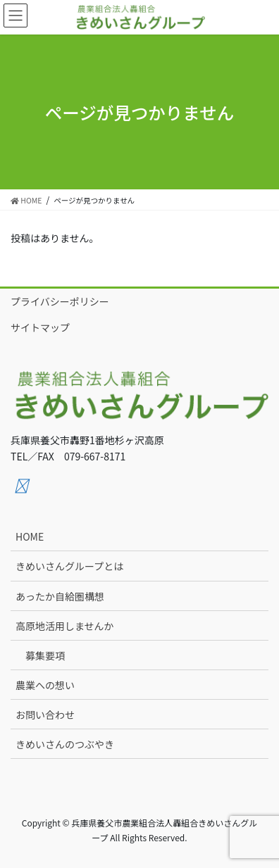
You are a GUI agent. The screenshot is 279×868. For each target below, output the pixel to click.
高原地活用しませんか (65, 626)
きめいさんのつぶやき (65, 744)
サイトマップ (40, 327)
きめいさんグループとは (69, 566)
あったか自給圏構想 (60, 596)
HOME (30, 536)
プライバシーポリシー (60, 301)
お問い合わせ (45, 715)
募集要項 (45, 655)
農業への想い (45, 685)
